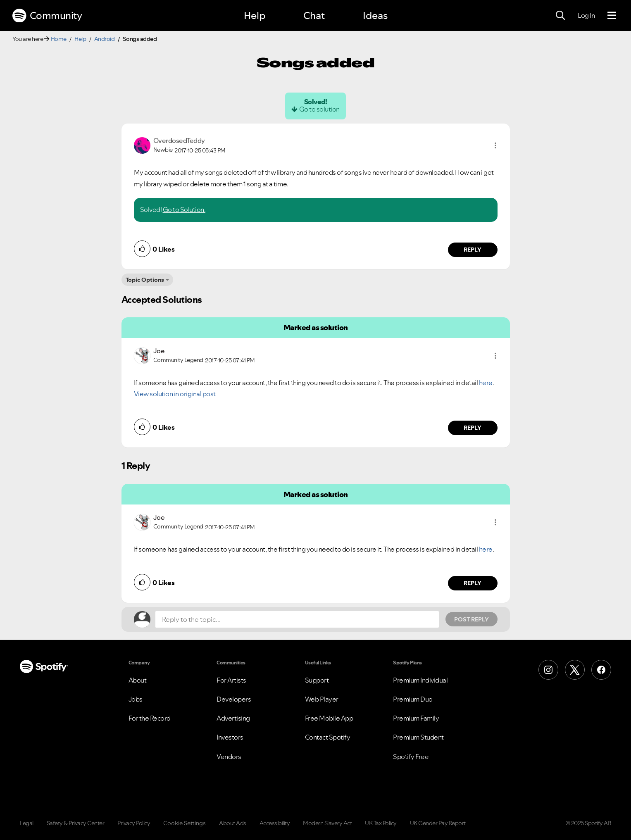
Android (105, 39)
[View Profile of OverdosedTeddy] (179, 140)
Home (59, 39)
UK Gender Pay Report (438, 823)
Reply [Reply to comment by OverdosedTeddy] (473, 250)
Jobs (136, 699)
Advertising (233, 718)
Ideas (375, 15)
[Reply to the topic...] (297, 619)
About (138, 680)
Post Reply (471, 619)
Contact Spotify (328, 737)
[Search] (560, 16)
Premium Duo (413, 699)
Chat (314, 15)
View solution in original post (175, 394)
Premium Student (418, 737)
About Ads (233, 823)
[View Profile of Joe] (159, 351)
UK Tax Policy (381, 823)
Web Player (322, 699)
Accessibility (275, 823)
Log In (586, 15)
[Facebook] (601, 670)
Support (317, 680)
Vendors (229, 757)
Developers (234, 699)
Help (255, 15)
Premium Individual (420, 680)
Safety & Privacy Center (76, 823)
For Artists (231, 680)
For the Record (150, 718)
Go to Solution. (184, 209)
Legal (27, 823)
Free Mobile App (329, 718)
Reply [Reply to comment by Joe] (473, 428)
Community (47, 16)
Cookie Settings (185, 823)
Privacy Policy (134, 823)
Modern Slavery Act (327, 823)
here (486, 383)
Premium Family (416, 718)
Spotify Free (411, 757)
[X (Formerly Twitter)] (575, 670)
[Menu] (612, 16)
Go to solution (319, 109)
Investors (230, 737)
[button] (495, 145)
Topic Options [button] (145, 280)
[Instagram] (548, 670)
